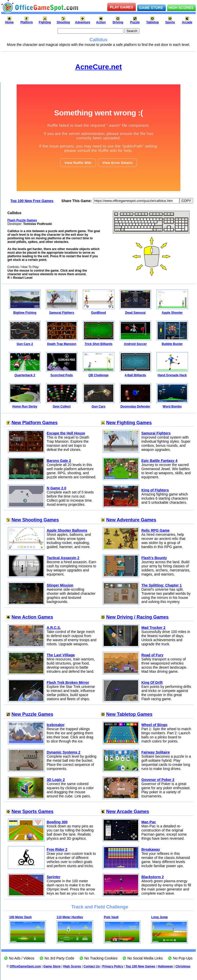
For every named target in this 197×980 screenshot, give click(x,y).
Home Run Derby (25, 407)
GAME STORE (151, 8)
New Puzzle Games (32, 714)
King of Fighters (155, 490)
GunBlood (98, 313)
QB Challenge (99, 375)
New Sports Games (32, 811)
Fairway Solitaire (155, 752)
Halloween (165, 966)
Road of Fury (152, 655)
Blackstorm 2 (152, 877)
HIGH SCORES (181, 8)
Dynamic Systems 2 (63, 752)
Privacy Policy (113, 966)
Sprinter (53, 877)
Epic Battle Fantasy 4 (159, 461)
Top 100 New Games (140, 966)
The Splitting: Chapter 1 (161, 585)
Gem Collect (62, 407)
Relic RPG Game (155, 530)
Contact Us (92, 966)
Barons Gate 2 (59, 461)
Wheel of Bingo (154, 725)
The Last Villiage (61, 655)
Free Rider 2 (57, 849)
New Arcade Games (128, 811)
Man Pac (149, 822)
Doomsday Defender (135, 407)
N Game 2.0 (56, 488)
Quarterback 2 (25, 375)
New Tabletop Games (129, 714)
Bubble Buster (172, 344)
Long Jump (160, 917)
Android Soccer (135, 344)
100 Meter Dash (20, 917)
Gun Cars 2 (25, 344)
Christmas (183, 966)
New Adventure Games (131, 520)
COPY (186, 201)
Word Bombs (172, 407)
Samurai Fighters (62, 313)
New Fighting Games (129, 423)
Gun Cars (98, 407)
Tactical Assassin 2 (63, 558)
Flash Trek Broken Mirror (68, 682)
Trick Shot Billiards (99, 344)
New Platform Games (35, 423)
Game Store (52, 966)
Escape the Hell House (66, 433)
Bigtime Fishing (25, 313)
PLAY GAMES (121, 7)
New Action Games (32, 617)
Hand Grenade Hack (172, 375)
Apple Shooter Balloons (67, 530)
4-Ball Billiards (135, 375)
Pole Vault (111, 917)
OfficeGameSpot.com (25, 966)
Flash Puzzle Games (22, 220)
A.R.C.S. (54, 628)
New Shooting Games (35, 520)
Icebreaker (56, 725)
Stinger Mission (60, 585)
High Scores (72, 966)
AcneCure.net (98, 67)
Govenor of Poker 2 (158, 780)
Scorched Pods (62, 375)
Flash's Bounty (154, 558)
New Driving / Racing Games (137, 617)
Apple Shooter (172, 313)
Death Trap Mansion (62, 344)
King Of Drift (152, 682)
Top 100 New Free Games (32, 201)
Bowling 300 (57, 822)
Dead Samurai (135, 313)
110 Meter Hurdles (70, 917)
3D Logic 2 (56, 780)
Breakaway (151, 849)
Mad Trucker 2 (153, 628)
